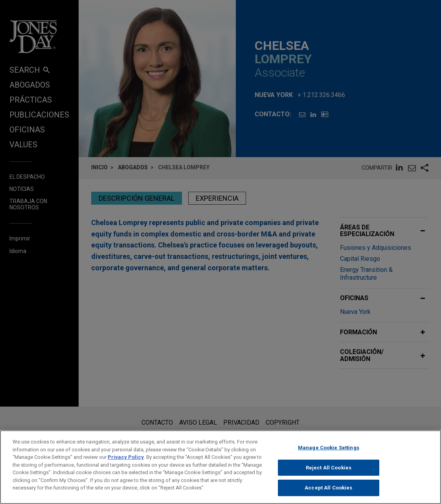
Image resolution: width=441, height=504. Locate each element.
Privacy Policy (126, 457)
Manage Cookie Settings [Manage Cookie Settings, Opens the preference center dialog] (329, 448)
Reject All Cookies (329, 468)
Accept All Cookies (328, 488)
